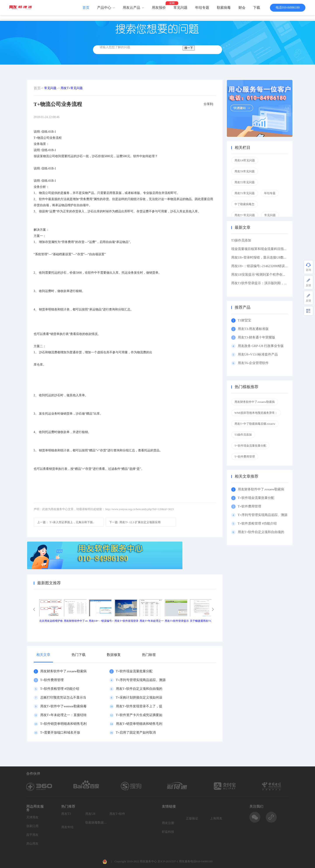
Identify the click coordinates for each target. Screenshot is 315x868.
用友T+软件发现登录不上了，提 (139, 706)
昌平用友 (32, 835)
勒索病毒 (224, 8)
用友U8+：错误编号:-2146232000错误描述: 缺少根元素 (270, 266)
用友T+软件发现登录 (126, 621)
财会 (242, 8)
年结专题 (202, 8)
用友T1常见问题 (245, 193)
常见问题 (180, 8)
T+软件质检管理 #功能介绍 (60, 689)
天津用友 (32, 817)
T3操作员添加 (241, 240)
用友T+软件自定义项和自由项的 (139, 689)
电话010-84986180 (288, 8)
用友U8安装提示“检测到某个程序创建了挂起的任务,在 (270, 275)
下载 (257, 8)
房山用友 (32, 844)
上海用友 (216, 818)
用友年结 (67, 827)
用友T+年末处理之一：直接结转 (64, 715)
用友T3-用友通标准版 (253, 329)
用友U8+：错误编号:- (101, 621)
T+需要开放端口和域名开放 (60, 732)
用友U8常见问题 (245, 160)
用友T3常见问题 (245, 182)
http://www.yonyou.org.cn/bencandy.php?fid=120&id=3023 (140, 509)
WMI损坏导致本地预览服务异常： (256, 413)
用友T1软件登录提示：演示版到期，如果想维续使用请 (271, 283)
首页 (86, 8)
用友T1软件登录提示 (177, 621)
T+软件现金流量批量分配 (134, 671)
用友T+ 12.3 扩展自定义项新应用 (135, 522)
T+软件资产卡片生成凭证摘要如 (139, 715)
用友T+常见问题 (72, 88)
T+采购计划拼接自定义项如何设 (139, 697)
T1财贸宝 (245, 320)
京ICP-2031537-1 (168, 861)
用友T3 (66, 814)
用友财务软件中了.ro (76, 621)
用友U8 (90, 814)
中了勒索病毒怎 (244, 204)
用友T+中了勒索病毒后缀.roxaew (255, 424)
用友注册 (168, 823)
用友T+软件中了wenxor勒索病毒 (64, 706)
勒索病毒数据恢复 (96, 823)
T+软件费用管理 (52, 680)
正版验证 (192, 818)
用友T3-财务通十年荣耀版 (257, 337)
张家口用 (32, 826)
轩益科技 (168, 832)
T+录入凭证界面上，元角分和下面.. (66, 522)
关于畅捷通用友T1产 (202, 621)
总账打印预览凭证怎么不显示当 (63, 697)
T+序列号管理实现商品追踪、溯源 (141, 680)
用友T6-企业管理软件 (253, 363)
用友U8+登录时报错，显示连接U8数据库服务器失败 (269, 257)
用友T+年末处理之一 (152, 621)
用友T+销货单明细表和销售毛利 (139, 724)
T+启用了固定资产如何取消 (136, 732)
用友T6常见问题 (245, 171)
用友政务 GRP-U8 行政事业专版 (261, 346)
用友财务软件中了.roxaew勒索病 (64, 671)
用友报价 (159, 8)
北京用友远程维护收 (51, 621)
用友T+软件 (117, 814)
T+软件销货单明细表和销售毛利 (64, 724)
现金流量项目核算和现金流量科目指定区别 (262, 249)
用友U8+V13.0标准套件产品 (258, 354)
